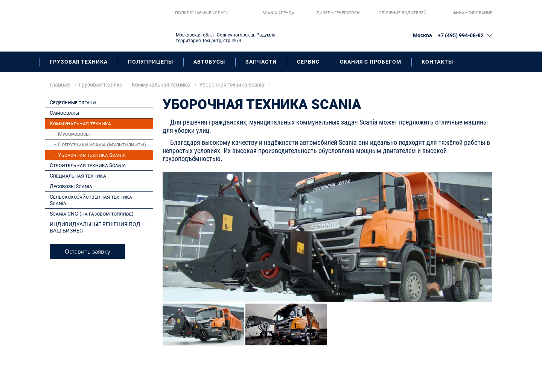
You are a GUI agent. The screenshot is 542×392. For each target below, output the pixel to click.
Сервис (308, 62)
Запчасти (261, 62)
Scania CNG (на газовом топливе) (92, 214)
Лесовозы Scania (71, 186)
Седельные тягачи (73, 102)
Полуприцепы (151, 62)
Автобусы (209, 62)
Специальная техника (78, 176)
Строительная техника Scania (88, 165)
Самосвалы (64, 113)
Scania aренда (278, 13)
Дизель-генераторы (339, 13)
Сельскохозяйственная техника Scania (91, 200)
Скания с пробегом (371, 62)
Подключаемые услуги (202, 13)
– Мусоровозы (72, 134)
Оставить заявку (88, 251)
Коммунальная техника (80, 123)
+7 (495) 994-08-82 (461, 35)
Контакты (437, 62)
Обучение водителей (403, 13)
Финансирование (473, 13)
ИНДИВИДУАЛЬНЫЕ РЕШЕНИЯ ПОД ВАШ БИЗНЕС (95, 227)
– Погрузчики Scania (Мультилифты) (100, 144)
